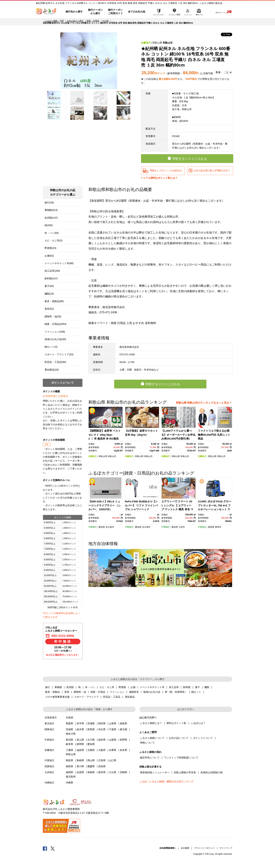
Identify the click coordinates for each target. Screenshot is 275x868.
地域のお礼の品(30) (55, 339)
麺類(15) (49, 294)
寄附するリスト (199, 12)
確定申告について (150, 758)
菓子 (197, 687)
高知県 (102, 766)
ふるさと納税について (152, 738)
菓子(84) (49, 286)
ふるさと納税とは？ (151, 723)
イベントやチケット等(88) (59, 263)
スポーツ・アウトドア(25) (59, 354)
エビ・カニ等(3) (53, 240)
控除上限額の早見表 (185, 772)
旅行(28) (49, 203)
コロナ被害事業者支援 (57, 697)
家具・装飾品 (52, 692)
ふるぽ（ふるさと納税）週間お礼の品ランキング (166, 782)
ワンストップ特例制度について (181, 758)
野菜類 (122, 687)
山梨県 (113, 740)
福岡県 (69, 772)
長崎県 (91, 772)
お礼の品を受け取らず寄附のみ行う (212, 171)
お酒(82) (49, 256)
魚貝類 (70, 687)
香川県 (80, 766)
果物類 (58, 687)
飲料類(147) (51, 278)
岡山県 (91, 760)
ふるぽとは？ (198, 723)
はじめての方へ (158, 12)
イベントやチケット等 (152, 687)
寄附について (147, 743)
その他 (105, 21)
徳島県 (69, 766)
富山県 (80, 740)
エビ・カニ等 (107, 687)
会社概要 (185, 848)
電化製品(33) (52, 370)
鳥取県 (69, 760)
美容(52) (49, 309)
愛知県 (102, 527)
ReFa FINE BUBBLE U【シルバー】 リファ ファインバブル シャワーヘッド (141, 505)
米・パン (90, 687)
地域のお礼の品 (152, 692)
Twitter (53, 848)
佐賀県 (80, 772)
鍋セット (196, 692)
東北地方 (49, 723)
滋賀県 (80, 750)
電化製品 (130, 697)
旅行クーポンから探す (95, 12)
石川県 (91, 740)
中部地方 (93, 527)
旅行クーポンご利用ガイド (115, 12)
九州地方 (49, 772)
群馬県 (91, 729)
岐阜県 (69, 744)
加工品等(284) (52, 271)
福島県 (123, 723)
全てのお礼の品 (137, 12)
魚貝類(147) (51, 218)
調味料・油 (80, 692)
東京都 (123, 729)
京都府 (91, 750)
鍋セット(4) (51, 347)
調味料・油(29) (53, 316)
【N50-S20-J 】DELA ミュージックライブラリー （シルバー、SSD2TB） (105, 505)
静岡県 (211, 527)
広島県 (102, 760)
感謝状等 (134, 692)
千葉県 (113, 729)
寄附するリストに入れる (190, 159)
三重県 (69, 750)
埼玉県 (102, 729)
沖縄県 (69, 783)
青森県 (69, 723)
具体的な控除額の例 (212, 772)
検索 (209, 12)
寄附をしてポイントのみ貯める (166, 171)
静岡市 (218, 527)
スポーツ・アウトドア (86, 697)
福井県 (102, 740)
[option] (89, 61)
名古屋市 (110, 527)
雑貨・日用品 (93, 21)
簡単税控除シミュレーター (155, 772)
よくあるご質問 (175, 12)
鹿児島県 (71, 777)
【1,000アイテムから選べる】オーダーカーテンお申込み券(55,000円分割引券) (178, 435)
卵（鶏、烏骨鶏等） (176, 692)
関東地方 (49, 729)
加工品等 (174, 687)
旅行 (48, 687)
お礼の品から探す (75, 21)
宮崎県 (123, 772)
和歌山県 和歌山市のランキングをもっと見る (203, 403)
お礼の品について (179, 738)
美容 (67, 692)
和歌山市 (168, 43)
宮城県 (91, 723)
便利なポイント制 (176, 723)
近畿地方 (146, 43)
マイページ (188, 12)
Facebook (45, 848)
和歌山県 (157, 43)
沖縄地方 (49, 783)
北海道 (69, 717)
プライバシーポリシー (204, 848)
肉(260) (49, 225)
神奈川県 (71, 734)
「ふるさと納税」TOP (53, 21)
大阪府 (102, 750)
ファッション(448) (55, 332)
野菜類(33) (50, 248)
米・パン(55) (52, 233)
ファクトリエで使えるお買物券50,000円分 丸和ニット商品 (214, 435)
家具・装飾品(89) (54, 301)
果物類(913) (51, 210)
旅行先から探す (74, 12)
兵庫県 (113, 750)
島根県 (80, 760)
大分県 (113, 772)
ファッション (117, 692)
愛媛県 (91, 766)
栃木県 (80, 729)
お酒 (133, 687)
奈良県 (123, 750)
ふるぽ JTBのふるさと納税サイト (46, 12)
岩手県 (80, 723)
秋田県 (102, 723)
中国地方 (49, 760)
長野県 (123, 740)
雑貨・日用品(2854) (55, 324)
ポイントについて (203, 738)
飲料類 (187, 687)
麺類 (207, 687)
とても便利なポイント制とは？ (160, 178)
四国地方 (49, 766)
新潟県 (69, 740)
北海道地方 (51, 717)
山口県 (113, 760)
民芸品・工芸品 (112, 697)
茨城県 (69, 729)
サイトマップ (226, 848)
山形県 (113, 723)
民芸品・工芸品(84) (55, 362)
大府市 (182, 527)
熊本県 (102, 772)
